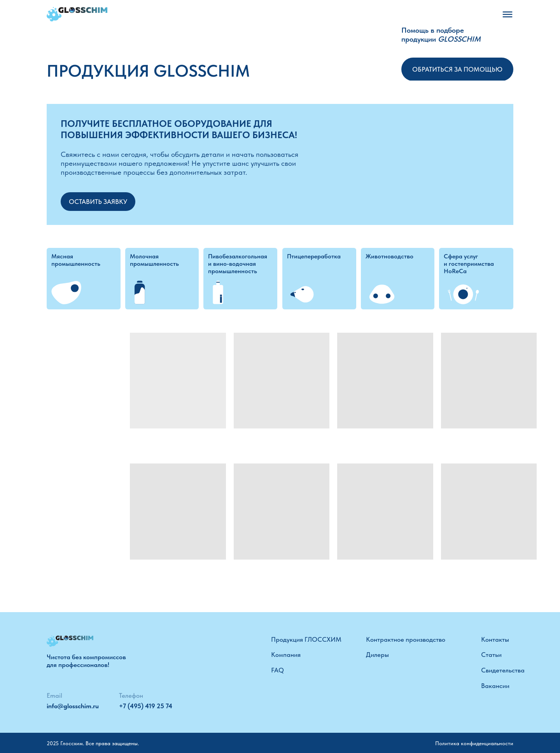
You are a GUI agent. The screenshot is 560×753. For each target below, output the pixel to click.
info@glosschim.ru (73, 706)
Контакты (495, 639)
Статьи (491, 655)
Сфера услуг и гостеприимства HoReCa (469, 264)
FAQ (277, 670)
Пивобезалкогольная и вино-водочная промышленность (238, 264)
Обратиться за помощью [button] (457, 69)
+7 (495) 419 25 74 (146, 706)
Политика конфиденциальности (474, 743)
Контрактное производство (406, 639)
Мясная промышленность (76, 260)
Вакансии (495, 686)
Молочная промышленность (154, 260)
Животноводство (389, 256)
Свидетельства (503, 670)
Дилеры (377, 655)
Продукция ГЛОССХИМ (306, 639)
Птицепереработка (314, 256)
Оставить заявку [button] (98, 202)
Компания (286, 655)
